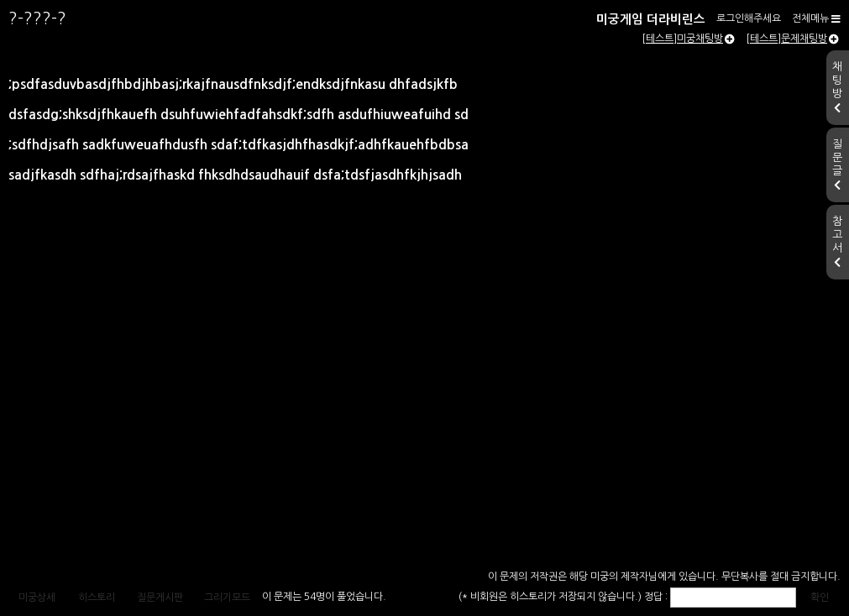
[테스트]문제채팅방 (792, 39)
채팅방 (837, 87)
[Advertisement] (424, 440)
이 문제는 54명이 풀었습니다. (324, 597)
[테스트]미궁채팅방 (688, 39)
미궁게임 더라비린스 (651, 19)
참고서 (837, 242)
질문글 (837, 164)
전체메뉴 (816, 18)
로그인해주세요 (749, 18)
